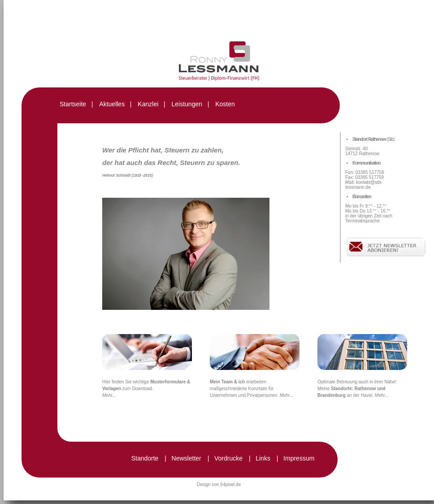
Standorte (145, 458)
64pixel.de (231, 484)
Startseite (73, 104)
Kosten (225, 104)
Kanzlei (148, 104)
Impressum (299, 458)
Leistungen (187, 104)
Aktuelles (112, 104)
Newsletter (187, 458)
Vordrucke (228, 458)
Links (263, 458)
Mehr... (109, 395)
